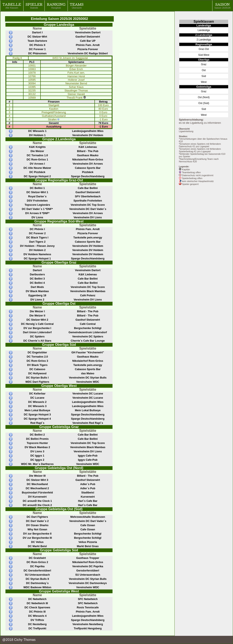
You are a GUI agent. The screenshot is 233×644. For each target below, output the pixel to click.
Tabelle (12, 6)
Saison (223, 6)
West (204, 82)
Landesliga (204, 30)
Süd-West (204, 55)
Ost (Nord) (204, 97)
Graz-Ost (204, 49)
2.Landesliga (204, 40)
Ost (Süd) (204, 103)
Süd (204, 76)
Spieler (34, 6)
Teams (77, 6)
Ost (204, 70)
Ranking (56, 6)
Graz (204, 64)
